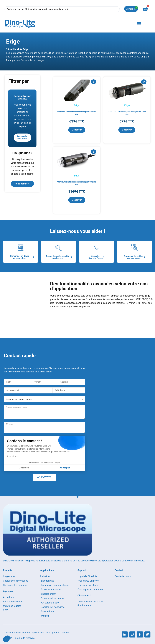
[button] (139, 24)
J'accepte (65, 468)
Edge (77, 106)
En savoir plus (13, 456)
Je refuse (24, 468)
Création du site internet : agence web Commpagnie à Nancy (37, 633)
